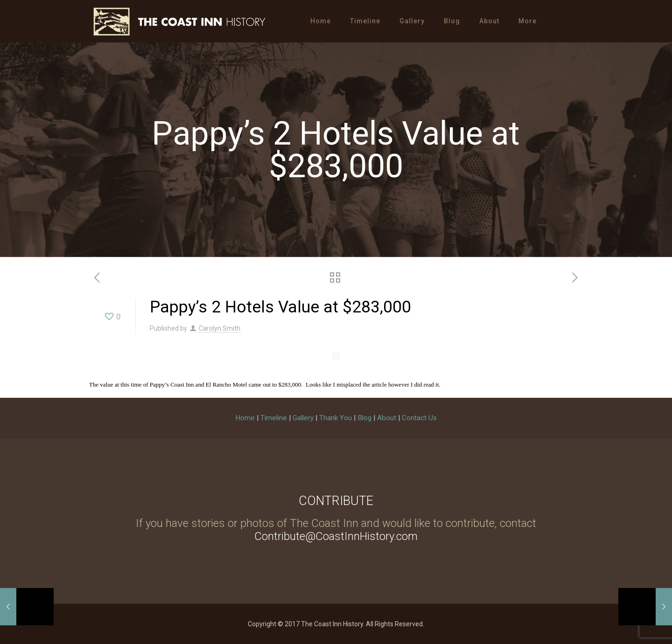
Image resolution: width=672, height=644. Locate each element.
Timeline (274, 418)
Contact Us (419, 418)
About (387, 418)
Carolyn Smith (220, 328)
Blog (364, 418)
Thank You (336, 418)
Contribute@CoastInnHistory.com (336, 536)
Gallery (303, 418)
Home (245, 418)
